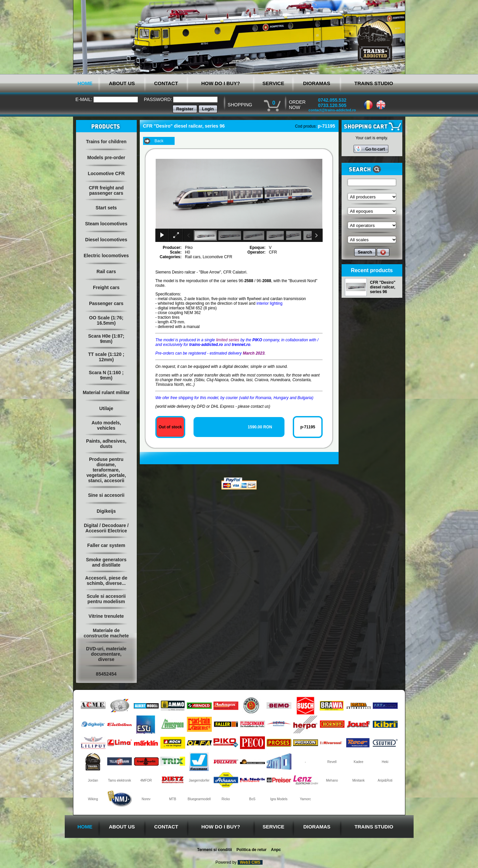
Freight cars (106, 287)
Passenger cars (106, 303)
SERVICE (274, 83)
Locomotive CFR (106, 173)
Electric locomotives (106, 256)
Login (208, 109)
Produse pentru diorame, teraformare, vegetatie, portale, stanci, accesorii (106, 470)
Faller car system (106, 545)
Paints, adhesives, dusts (106, 444)
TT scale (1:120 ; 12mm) (106, 357)
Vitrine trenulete (106, 616)
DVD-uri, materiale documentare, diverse (106, 654)
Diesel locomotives (106, 240)
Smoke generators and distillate (106, 562)
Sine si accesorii (106, 495)
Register (185, 109)
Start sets (106, 208)
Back (159, 141)
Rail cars (106, 271)
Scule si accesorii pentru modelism (106, 599)
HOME (85, 83)
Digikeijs (106, 511)
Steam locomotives (106, 224)
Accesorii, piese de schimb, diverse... (106, 581)
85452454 (106, 674)
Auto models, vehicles (106, 425)
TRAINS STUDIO (374, 83)
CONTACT (166, 83)
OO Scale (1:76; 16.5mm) (106, 320)
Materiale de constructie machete (106, 633)
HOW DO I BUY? (221, 83)
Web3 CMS (250, 862)
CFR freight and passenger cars (106, 190)
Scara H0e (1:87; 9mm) (106, 339)
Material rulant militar (106, 392)
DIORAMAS (317, 83)
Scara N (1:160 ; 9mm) (106, 375)
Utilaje (106, 408)
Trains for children (106, 142)
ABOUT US (122, 83)
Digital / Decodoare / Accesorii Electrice (106, 528)
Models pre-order (106, 158)
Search (365, 252)
